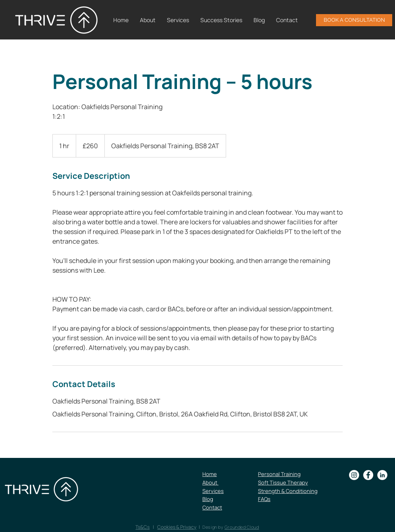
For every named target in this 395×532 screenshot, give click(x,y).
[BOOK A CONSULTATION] (354, 20)
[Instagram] (354, 475)
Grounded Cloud (242, 527)
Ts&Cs (142, 527)
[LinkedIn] (382, 475)
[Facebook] (368, 475)
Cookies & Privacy (177, 527)
